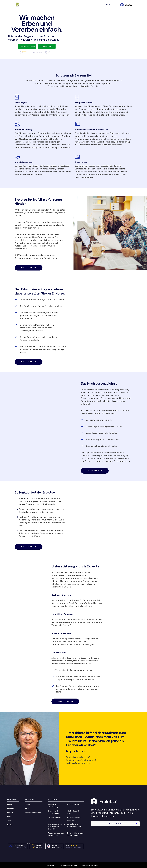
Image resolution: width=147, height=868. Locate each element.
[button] (115, 824)
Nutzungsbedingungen (68, 865)
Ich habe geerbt (47, 46)
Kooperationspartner (33, 813)
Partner (10, 813)
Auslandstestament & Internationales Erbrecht (57, 826)
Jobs (9, 821)
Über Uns (11, 808)
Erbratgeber (53, 799)
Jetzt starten (29, 268)
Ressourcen (29, 799)
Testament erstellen (27, 46)
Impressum (51, 865)
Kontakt (10, 825)
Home (9, 804)
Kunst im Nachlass (74, 804)
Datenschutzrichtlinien (90, 865)
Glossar (28, 804)
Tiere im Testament (55, 817)
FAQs (27, 808)
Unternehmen (12, 799)
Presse (10, 817)
